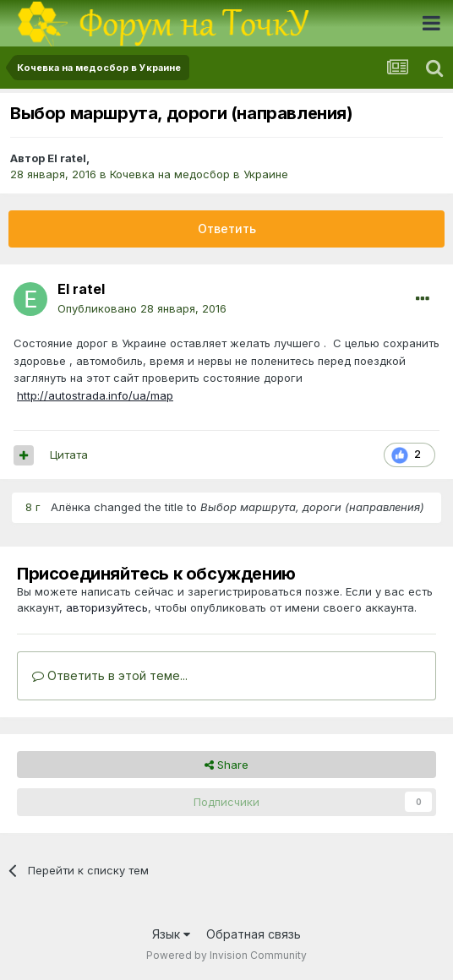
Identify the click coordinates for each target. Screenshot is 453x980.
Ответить (227, 229)
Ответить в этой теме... (110, 675)
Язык (171, 934)
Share (226, 765)
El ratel (67, 158)
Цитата (69, 455)
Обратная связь (254, 934)
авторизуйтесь (107, 607)
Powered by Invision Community (226, 955)
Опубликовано (142, 308)
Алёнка (71, 507)
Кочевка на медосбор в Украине (199, 174)
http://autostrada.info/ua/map (95, 395)
